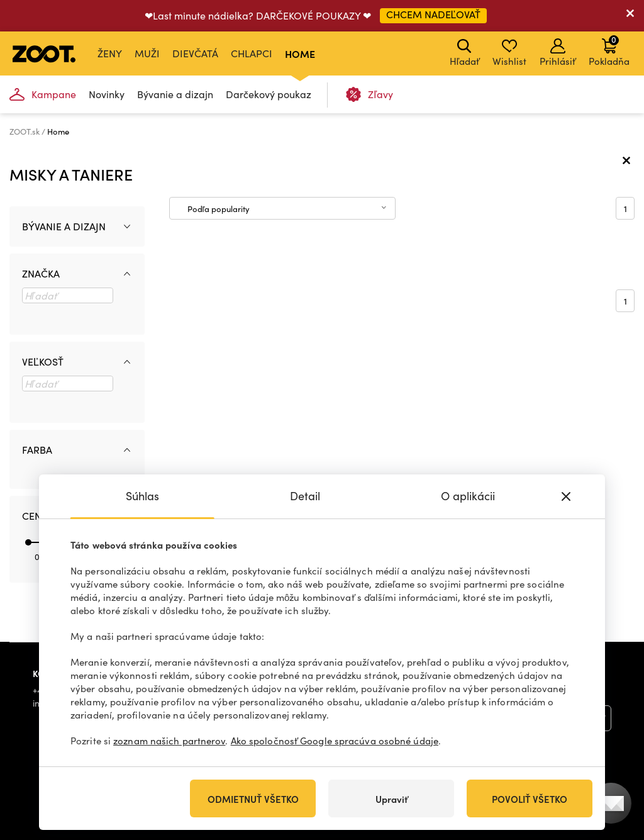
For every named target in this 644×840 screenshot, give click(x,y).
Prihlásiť (558, 53)
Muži (147, 53)
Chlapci (252, 53)
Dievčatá (195, 53)
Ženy (110, 53)
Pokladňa (609, 50)
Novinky (107, 94)
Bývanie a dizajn (175, 94)
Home (300, 53)
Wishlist (509, 53)
